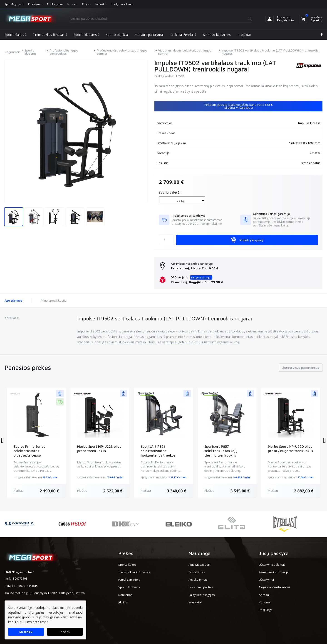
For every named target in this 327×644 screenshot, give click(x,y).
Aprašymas (13, 300)
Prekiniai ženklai (183, 35)
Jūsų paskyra (274, 553)
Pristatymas (35, 4)
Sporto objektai (117, 35)
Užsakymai (266, 580)
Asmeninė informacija (274, 572)
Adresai (264, 595)
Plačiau (19, 491)
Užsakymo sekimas (122, 4)
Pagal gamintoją (129, 580)
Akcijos (86, 4)
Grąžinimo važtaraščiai (274, 587)
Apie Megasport (14, 4)
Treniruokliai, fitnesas (50, 35)
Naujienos (125, 595)
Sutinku (26, 632)
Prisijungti (283, 17)
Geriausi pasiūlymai (149, 35)
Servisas (72, 4)
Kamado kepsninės (217, 35)
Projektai (244, 35)
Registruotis (286, 20)
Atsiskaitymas (55, 4)
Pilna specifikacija (54, 300)
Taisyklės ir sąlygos (202, 595)
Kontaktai (100, 4)
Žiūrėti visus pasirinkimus (301, 367)
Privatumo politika (201, 587)
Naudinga (199, 553)
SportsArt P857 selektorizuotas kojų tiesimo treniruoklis (221, 451)
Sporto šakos (15, 35)
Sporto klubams (86, 35)
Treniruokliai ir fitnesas (134, 572)
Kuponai (265, 602)
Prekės (126, 553)
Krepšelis (317, 17)
